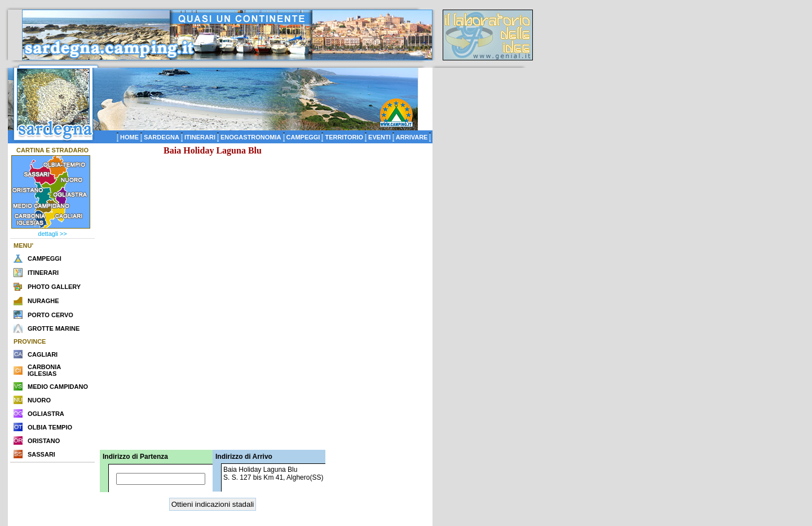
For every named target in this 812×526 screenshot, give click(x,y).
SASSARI (41, 454)
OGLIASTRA (46, 414)
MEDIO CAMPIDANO (58, 387)
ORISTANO (44, 441)
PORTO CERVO (50, 315)
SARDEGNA (162, 137)
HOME (129, 137)
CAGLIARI (43, 354)
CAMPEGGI (303, 137)
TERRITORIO (344, 137)
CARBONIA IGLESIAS (44, 370)
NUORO (39, 400)
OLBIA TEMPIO (50, 427)
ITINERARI (200, 137)
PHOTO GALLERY (54, 287)
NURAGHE (43, 301)
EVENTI (379, 137)
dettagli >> (52, 234)
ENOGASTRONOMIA (251, 137)
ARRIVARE (412, 137)
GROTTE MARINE (54, 328)
